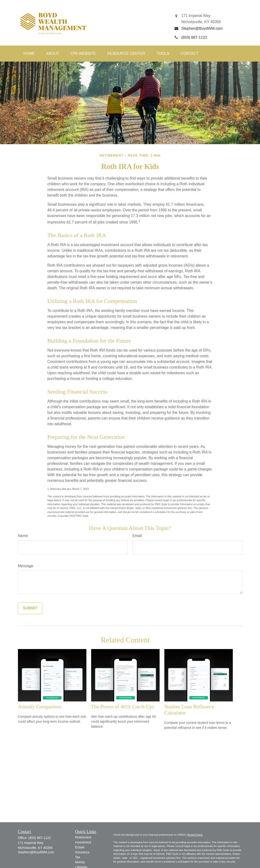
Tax (78, 857)
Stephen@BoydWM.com (36, 852)
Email (137, 536)
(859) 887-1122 (40, 838)
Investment (83, 842)
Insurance (82, 852)
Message (26, 566)
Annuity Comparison (40, 707)
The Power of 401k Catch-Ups (123, 707)
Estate (80, 847)
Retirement (83, 837)
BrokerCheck (195, 835)
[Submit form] (30, 608)
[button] (29, 54)
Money (80, 862)
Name (23, 536)
